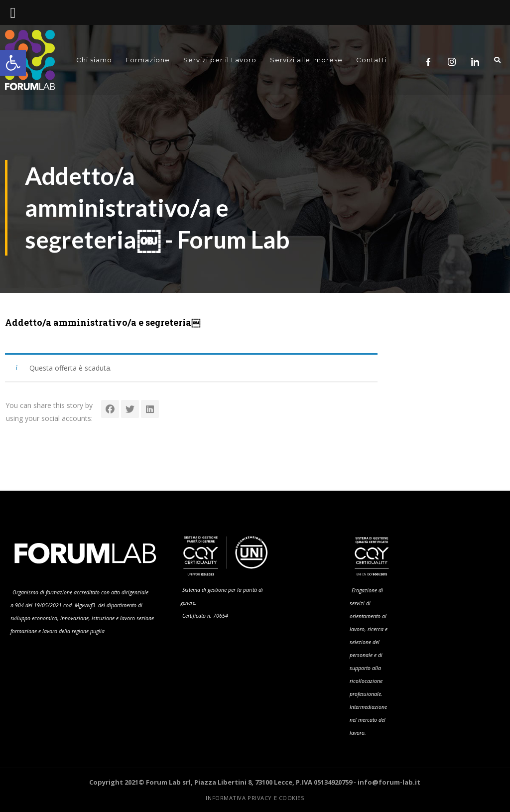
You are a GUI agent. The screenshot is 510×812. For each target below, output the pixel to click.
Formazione (148, 60)
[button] (13, 63)
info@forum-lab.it (389, 782)
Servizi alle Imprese (306, 60)
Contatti (371, 60)
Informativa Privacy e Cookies (255, 798)
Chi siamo (94, 60)
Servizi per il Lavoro (220, 60)
